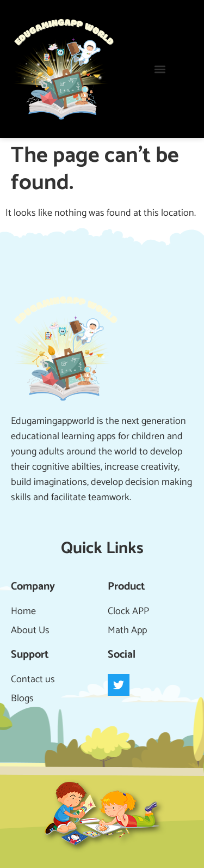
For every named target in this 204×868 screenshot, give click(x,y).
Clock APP (128, 611)
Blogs (22, 699)
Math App (127, 630)
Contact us (33, 679)
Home (23, 611)
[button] (160, 69)
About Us (30, 630)
